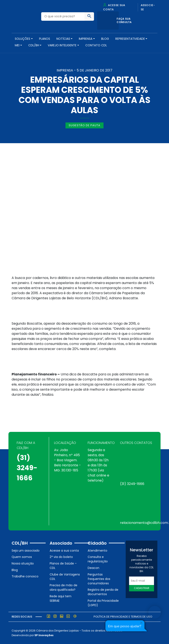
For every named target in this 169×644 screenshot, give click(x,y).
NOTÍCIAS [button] (63, 39)
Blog (105, 39)
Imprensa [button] (86, 39)
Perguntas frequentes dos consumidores (99, 579)
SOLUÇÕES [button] (22, 39)
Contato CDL (96, 45)
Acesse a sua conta (64, 551)
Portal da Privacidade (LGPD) (103, 603)
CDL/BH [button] (34, 45)
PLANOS (45, 39)
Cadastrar (142, 588)
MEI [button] (17, 45)
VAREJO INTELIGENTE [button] (62, 45)
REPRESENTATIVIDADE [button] (130, 39)
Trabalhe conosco (25, 576)
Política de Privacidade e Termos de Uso (123, 617)
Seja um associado (26, 551)
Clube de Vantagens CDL (65, 577)
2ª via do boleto (61, 557)
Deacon (93, 568)
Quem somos (22, 557)
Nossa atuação (23, 563)
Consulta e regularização (98, 559)
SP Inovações (44, 635)
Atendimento (97, 551)
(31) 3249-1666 (27, 468)
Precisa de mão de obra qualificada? (63, 587)
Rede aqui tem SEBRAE (61, 598)
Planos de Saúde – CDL (63, 566)
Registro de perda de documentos (103, 592)
